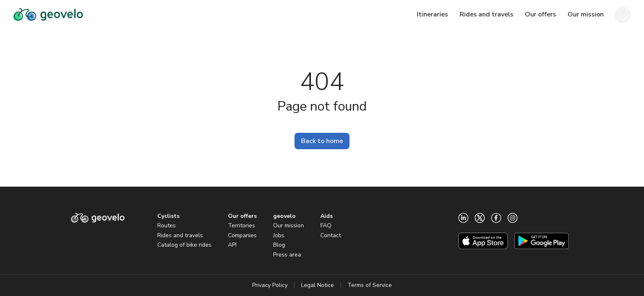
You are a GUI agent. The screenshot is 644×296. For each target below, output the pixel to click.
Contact (331, 235)
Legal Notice (317, 285)
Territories (241, 225)
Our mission (289, 225)
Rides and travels (180, 235)
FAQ (326, 225)
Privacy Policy (270, 285)
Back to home (322, 141)
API (232, 245)
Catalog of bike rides (184, 245)
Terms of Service (370, 285)
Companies (242, 235)
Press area (287, 255)
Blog (279, 245)
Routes (167, 225)
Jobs (279, 235)
